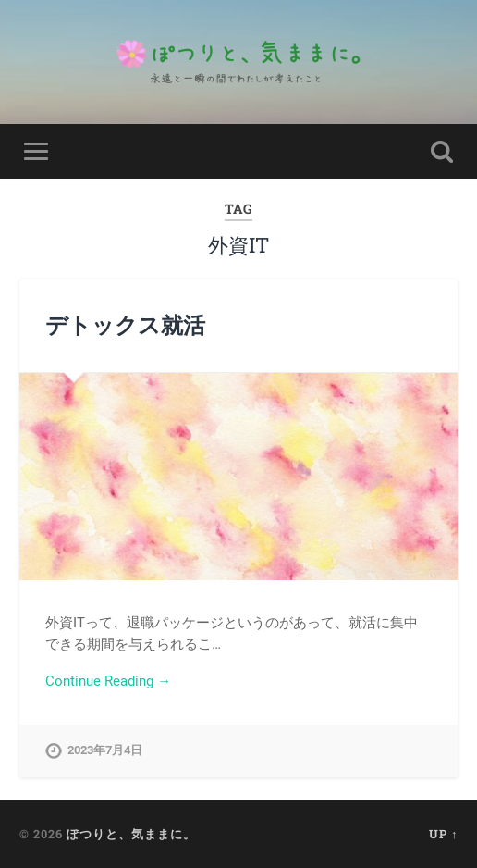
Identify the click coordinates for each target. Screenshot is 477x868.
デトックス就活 (125, 325)
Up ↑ (443, 834)
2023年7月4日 (105, 750)
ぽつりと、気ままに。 (131, 834)
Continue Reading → (108, 681)
